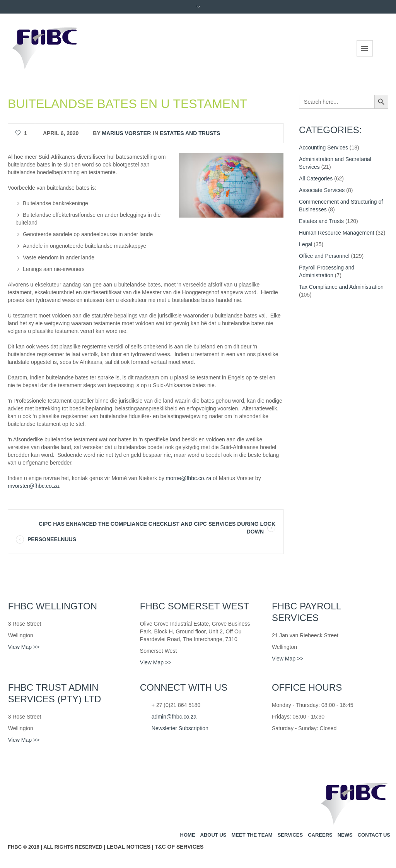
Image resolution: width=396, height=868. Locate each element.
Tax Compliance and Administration (341, 287)
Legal (306, 244)
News (345, 835)
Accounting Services (323, 148)
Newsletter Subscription (180, 728)
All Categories (316, 178)
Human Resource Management (337, 233)
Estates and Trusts (190, 133)
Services (290, 835)
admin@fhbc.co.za (174, 717)
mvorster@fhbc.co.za (33, 486)
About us (213, 835)
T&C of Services (179, 847)
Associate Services (322, 190)
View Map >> (24, 647)
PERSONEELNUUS (52, 539)
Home (188, 835)
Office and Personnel (324, 256)
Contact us (374, 835)
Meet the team (252, 835)
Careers (320, 835)
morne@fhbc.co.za (189, 478)
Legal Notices (129, 847)
